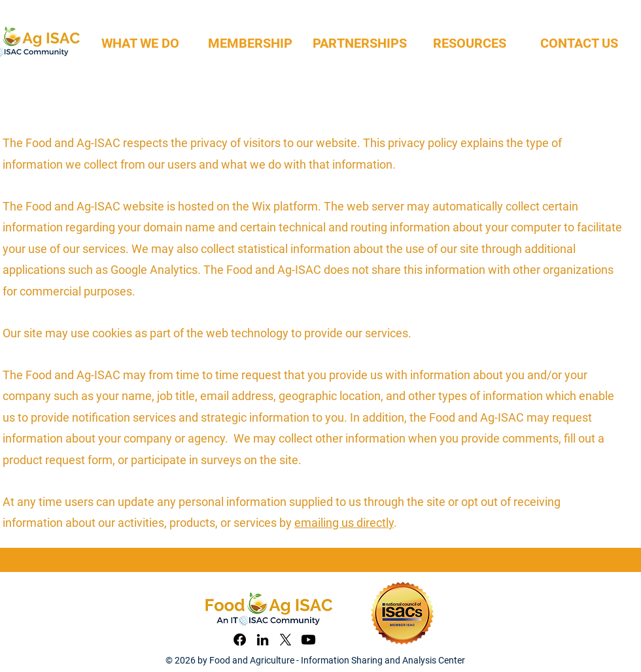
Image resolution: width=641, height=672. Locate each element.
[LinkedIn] (263, 640)
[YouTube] (308, 640)
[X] (286, 640)
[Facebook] (240, 640)
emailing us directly (344, 523)
